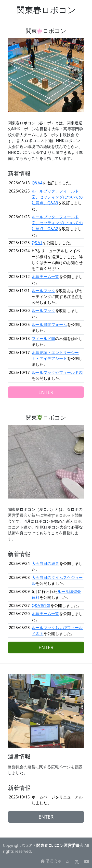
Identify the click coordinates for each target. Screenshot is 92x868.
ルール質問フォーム (49, 324)
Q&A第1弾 (41, 605)
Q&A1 (37, 243)
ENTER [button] (46, 392)
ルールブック (43, 291)
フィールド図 (43, 338)
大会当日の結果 (45, 563)
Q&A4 (37, 183)
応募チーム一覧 (45, 277)
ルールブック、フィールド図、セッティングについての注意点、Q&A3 (57, 197)
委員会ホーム (55, 861)
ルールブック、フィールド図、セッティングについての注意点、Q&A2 (57, 223)
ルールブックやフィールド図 (57, 372)
